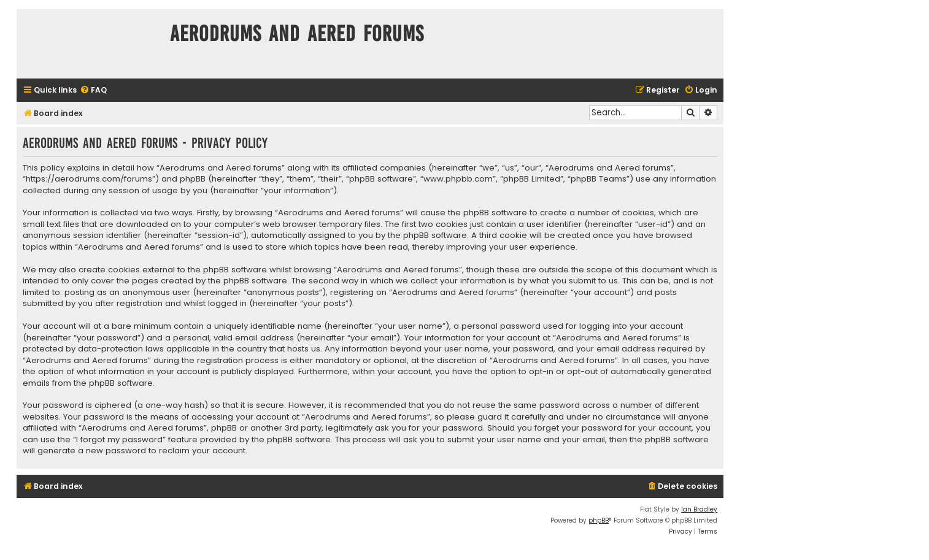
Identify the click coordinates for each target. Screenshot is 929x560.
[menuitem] (93, 90)
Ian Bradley (699, 509)
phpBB (599, 520)
